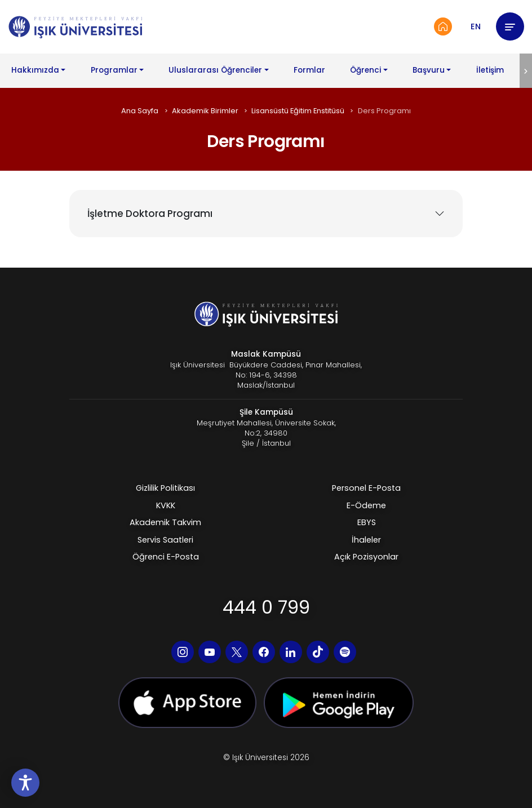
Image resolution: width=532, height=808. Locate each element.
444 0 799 (266, 607)
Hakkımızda (35, 70)
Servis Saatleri (165, 540)
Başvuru (429, 70)
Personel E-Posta (366, 488)
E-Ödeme (366, 505)
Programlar (114, 70)
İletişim (490, 70)
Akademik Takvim (165, 522)
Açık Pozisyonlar (366, 557)
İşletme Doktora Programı (150, 214)
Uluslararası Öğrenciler (215, 70)
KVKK (166, 505)
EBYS (367, 522)
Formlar (309, 70)
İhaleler (366, 540)
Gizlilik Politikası (165, 488)
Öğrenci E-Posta (166, 557)
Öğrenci (365, 70)
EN (476, 26)
